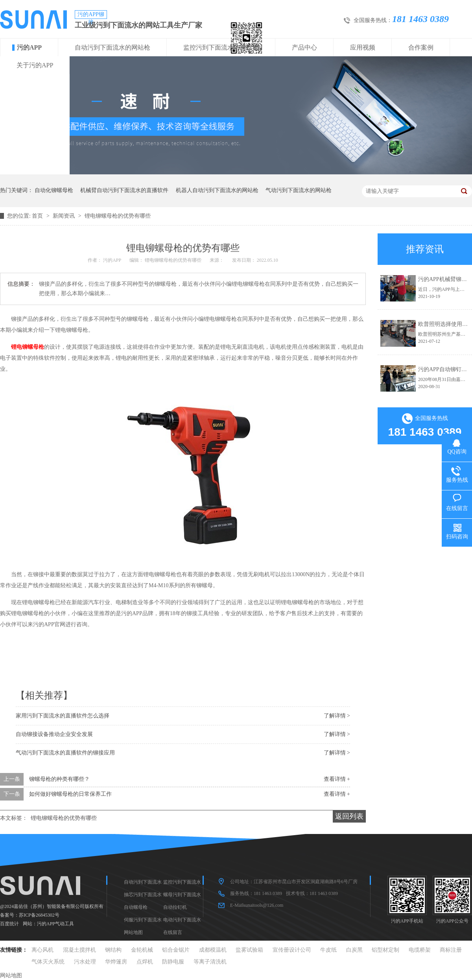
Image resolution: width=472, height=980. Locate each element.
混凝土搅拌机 (79, 950)
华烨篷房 (116, 962)
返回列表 (349, 816)
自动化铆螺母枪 (54, 190)
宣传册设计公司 (292, 950)
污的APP (29, 47)
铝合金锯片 (176, 950)
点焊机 (145, 962)
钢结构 (113, 950)
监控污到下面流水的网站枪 (221, 47)
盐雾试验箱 (249, 950)
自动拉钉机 (175, 907)
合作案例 (421, 47)
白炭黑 (354, 950)
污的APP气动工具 (55, 924)
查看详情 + (337, 779)
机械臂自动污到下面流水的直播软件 (124, 190)
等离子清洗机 (210, 962)
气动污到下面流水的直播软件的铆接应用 (65, 753)
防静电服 (173, 962)
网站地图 (133, 932)
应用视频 (363, 47)
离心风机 (42, 950)
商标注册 (451, 950)
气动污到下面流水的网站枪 (299, 190)
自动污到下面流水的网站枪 (112, 47)
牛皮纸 (328, 950)
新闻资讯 (65, 216)
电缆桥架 (420, 950)
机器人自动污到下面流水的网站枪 (217, 190)
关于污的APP (35, 65)
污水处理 (85, 962)
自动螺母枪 (136, 907)
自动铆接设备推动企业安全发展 (54, 734)
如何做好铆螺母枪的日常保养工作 (70, 794)
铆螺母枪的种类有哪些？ (59, 779)
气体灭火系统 (48, 962)
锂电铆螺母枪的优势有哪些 (118, 216)
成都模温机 (213, 950)
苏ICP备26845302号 (39, 915)
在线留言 (173, 932)
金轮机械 (142, 950)
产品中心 (304, 47)
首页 (38, 216)
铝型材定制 (385, 950)
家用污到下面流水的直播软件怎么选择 (63, 716)
